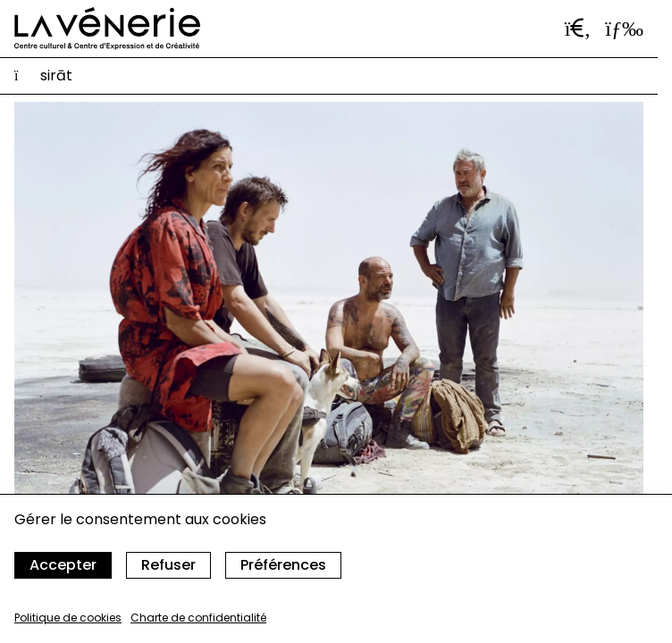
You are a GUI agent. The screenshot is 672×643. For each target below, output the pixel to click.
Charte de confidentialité (198, 618)
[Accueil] (107, 29)
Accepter (63, 565)
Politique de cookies (68, 618)
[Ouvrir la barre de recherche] (578, 29)
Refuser (168, 565)
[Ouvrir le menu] (624, 29)
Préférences (283, 565)
